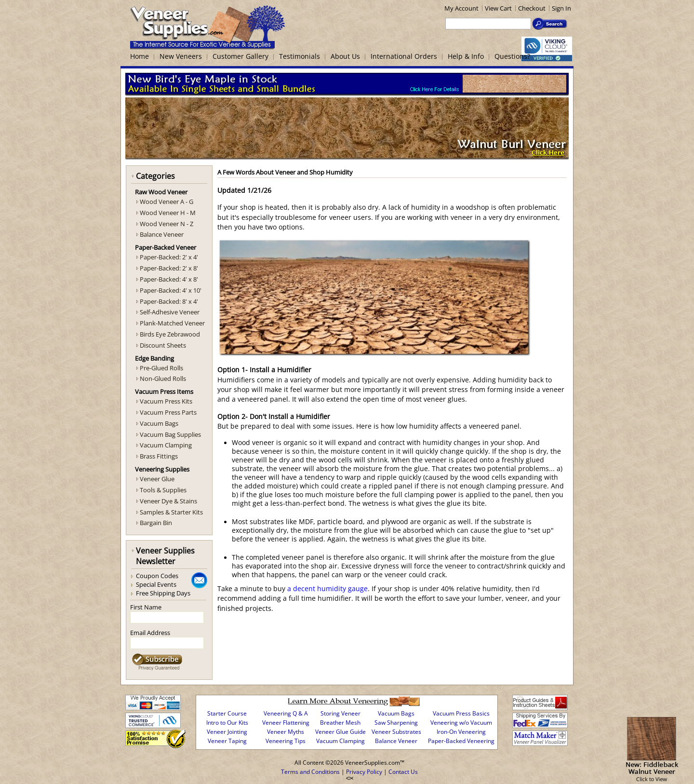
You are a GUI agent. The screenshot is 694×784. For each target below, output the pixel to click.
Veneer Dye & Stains (168, 501)
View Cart (498, 8)
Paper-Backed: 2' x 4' (169, 257)
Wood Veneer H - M (168, 213)
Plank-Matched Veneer (172, 323)
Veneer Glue (157, 479)
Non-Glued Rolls (163, 378)
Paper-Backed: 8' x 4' (169, 301)
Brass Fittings (159, 456)
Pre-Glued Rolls (161, 368)
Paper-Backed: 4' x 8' (169, 279)
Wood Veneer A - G (167, 202)
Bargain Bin (156, 523)
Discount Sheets (163, 345)
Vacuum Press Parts (168, 412)
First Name (146, 607)
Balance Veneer (162, 234)
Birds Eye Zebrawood (170, 334)
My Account (461, 8)
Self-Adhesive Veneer (170, 312)
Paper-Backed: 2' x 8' (169, 268)
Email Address (150, 633)
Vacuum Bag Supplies (170, 434)
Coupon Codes (157, 576)
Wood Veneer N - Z (167, 224)
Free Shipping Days (163, 593)
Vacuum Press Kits (166, 401)
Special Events (156, 584)
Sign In (561, 8)
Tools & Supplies (163, 490)
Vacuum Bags (159, 423)
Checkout (532, 8)
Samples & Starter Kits (171, 512)
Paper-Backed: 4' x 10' (171, 290)
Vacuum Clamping (166, 445)
